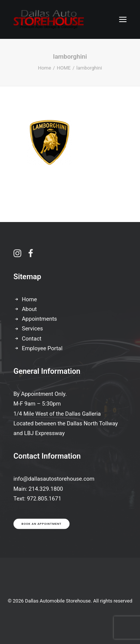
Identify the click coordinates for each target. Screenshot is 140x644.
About (29, 309)
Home (45, 68)
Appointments (40, 319)
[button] (123, 19)
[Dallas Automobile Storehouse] (49, 19)
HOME (64, 68)
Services (33, 329)
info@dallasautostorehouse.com (54, 479)
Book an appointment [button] (42, 524)
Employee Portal (42, 348)
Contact (32, 339)
